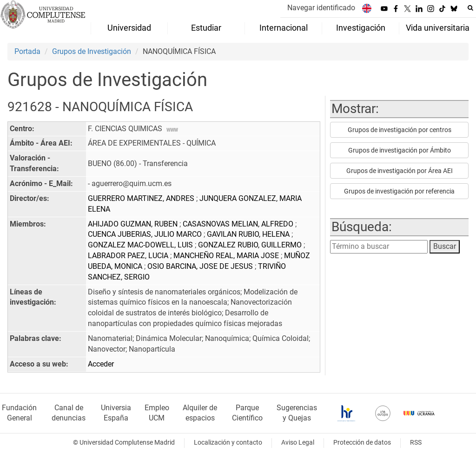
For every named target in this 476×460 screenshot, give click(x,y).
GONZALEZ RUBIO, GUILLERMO (251, 245)
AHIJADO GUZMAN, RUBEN (134, 224)
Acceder (101, 364)
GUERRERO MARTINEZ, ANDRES (142, 198)
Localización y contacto (228, 443)
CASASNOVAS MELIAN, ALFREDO (239, 224)
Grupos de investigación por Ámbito (400, 150)
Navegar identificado (321, 8)
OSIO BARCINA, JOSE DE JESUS (201, 266)
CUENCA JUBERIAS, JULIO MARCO (146, 234)
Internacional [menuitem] (284, 28)
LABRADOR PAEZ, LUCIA (129, 256)
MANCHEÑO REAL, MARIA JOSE (227, 256)
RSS (416, 443)
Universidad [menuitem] (129, 28)
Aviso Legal (298, 443)
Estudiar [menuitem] (206, 28)
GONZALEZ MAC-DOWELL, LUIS (141, 245)
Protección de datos (362, 443)
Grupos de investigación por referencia (399, 191)
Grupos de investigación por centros (400, 130)
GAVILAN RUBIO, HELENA (249, 234)
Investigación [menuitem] (361, 28)
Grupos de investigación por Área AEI (400, 171)
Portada (27, 51)
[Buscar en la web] (470, 8)
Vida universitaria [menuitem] (438, 28)
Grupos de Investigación (92, 51)
